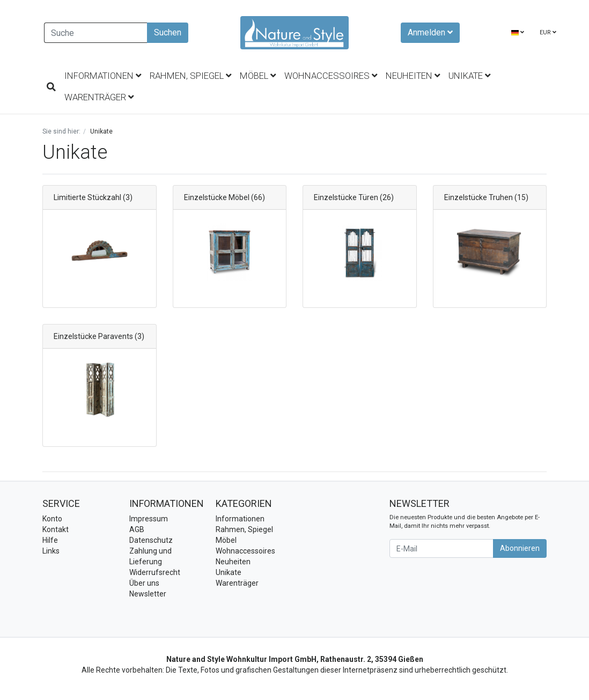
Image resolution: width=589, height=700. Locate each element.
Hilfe (50, 540)
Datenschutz (151, 540)
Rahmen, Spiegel (190, 76)
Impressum (149, 519)
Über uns (144, 583)
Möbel (258, 76)
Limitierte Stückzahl (87, 197)
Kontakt (56, 529)
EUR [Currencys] (548, 32)
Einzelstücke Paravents (93, 336)
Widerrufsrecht (155, 572)
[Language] (518, 33)
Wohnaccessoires (331, 76)
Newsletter (148, 594)
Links (51, 551)
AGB (137, 529)
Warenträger (99, 97)
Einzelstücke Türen (346, 197)
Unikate (469, 76)
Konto (52, 519)
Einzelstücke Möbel (217, 197)
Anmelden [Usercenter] (430, 32)
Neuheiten (413, 76)
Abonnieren (520, 548)
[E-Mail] (441, 548)
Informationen (103, 76)
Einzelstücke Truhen (478, 197)
